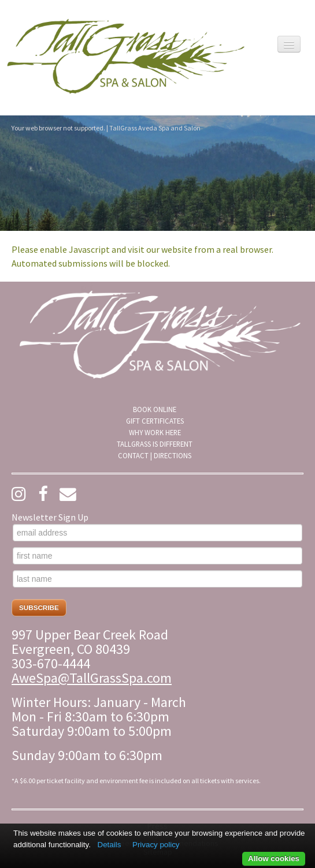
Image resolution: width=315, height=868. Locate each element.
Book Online (155, 409)
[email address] (157, 533)
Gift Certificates (155, 421)
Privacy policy (156, 845)
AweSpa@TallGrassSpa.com (92, 678)
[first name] (157, 556)
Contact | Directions (155, 455)
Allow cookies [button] (274, 858)
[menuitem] (155, 409)
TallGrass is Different (155, 444)
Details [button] (110, 845)
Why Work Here (155, 432)
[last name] (157, 579)
